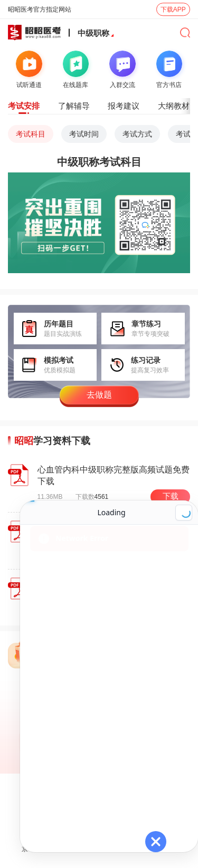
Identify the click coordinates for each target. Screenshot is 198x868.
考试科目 (31, 134)
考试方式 (137, 134)
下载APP (173, 9)
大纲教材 (174, 106)
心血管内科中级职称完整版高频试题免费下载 (114, 476)
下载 (171, 496)
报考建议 (124, 106)
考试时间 (84, 134)
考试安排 (24, 106)
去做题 (99, 395)
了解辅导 (74, 106)
